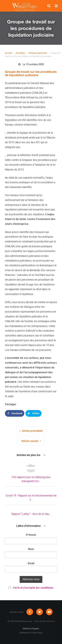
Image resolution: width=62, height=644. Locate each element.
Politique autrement (38, 53)
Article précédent (32, 431)
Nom (31, 549)
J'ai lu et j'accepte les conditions (33, 588)
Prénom (31, 535)
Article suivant (30, 441)
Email (31, 563)
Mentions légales (31, 628)
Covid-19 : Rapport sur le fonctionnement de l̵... (31, 498)
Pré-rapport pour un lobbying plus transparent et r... (31, 479)
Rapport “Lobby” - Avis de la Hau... (31, 514)
